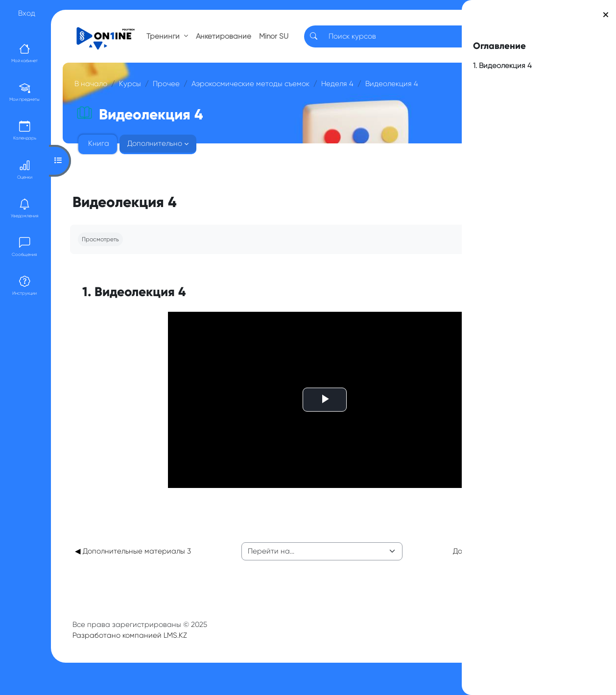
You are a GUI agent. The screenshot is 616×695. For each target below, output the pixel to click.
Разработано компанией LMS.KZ (133, 646)
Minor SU (271, 40)
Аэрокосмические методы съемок (253, 92)
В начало (94, 92)
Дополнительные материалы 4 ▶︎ (378, 557)
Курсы (133, 92)
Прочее (169, 92)
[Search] (354, 40)
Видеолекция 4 (160, 103)
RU (411, 40)
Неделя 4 (105, 103)
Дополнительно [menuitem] (158, 163)
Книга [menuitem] (102, 163)
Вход (27, 13)
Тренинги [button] (167, 40)
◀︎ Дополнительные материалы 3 (128, 557)
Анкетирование (226, 40)
